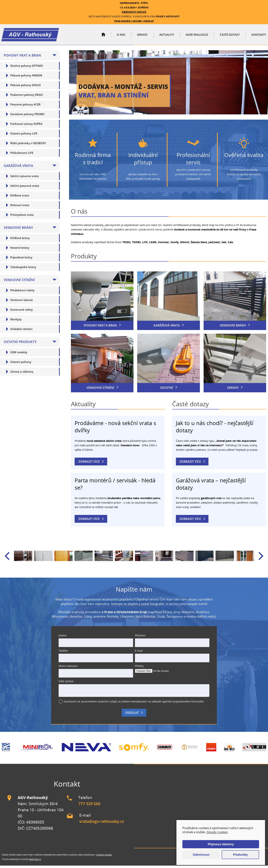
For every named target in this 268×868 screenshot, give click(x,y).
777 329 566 (89, 806)
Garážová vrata (18, 168)
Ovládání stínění (21, 331)
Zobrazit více (89, 464)
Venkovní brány (18, 230)
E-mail (139, 653)
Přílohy (139, 668)
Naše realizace (197, 36)
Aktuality (167, 36)
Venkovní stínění (19, 282)
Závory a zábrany (22, 374)
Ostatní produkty (20, 344)
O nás (121, 36)
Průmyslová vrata (22, 217)
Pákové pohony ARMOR (26, 78)
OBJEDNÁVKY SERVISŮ (134, 12)
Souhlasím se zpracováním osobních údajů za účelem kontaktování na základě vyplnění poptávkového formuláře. (134, 704)
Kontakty (259, 36)
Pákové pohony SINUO (25, 87)
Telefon (63, 653)
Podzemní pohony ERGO (27, 97)
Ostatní (167, 390)
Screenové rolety (21, 312)
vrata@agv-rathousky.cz (102, 824)
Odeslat (132, 715)
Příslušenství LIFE (22, 155)
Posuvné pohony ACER (25, 107)
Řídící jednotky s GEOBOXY (28, 145)
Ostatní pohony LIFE (24, 136)
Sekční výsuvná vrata (24, 178)
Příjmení (140, 638)
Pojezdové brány (21, 260)
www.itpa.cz (35, 861)
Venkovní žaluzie (22, 302)
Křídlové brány (20, 240)
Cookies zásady (104, 857)
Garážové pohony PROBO (27, 116)
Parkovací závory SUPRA (26, 126)
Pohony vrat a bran (22, 57)
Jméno (63, 638)
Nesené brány (20, 250)
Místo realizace (68, 668)
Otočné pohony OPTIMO (27, 68)
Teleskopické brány (23, 269)
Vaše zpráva (66, 684)
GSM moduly (19, 354)
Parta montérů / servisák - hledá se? (134, 21)
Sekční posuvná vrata (25, 188)
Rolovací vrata (20, 207)
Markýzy (16, 321)
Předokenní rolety (22, 292)
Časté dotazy (230, 36)
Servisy (142, 36)
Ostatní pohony (21, 364)
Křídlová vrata (20, 198)
